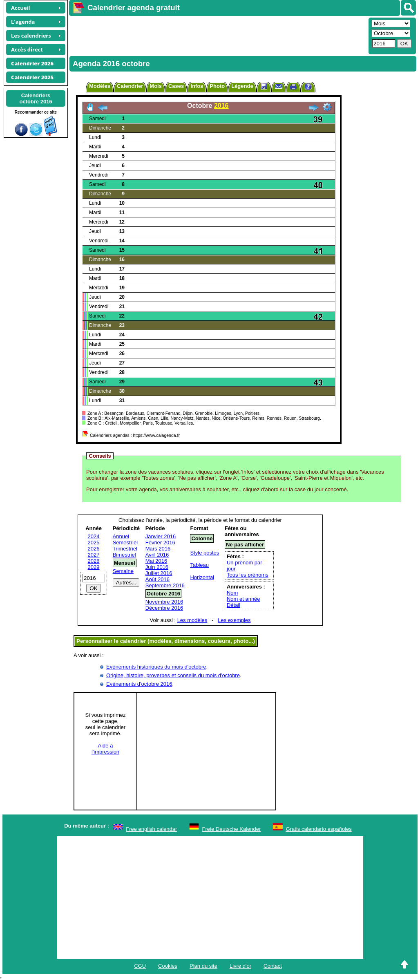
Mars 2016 (158, 549)
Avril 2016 (157, 555)
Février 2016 (160, 543)
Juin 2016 (157, 567)
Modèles (100, 86)
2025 (94, 543)
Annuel (121, 536)
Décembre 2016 (164, 608)
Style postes (204, 553)
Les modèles (192, 620)
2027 (94, 555)
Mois (156, 86)
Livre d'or (240, 966)
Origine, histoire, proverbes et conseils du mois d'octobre (173, 675)
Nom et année (244, 599)
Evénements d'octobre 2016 (139, 684)
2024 (94, 536)
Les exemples (234, 620)
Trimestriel (125, 549)
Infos (197, 86)
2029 (94, 567)
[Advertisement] (218, 35)
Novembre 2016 (164, 602)
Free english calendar (151, 829)
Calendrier (130, 86)
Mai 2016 (156, 561)
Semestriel (125, 543)
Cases (176, 86)
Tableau (199, 565)
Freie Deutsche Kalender (232, 829)
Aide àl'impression (105, 749)
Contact (273, 966)
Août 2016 (157, 579)
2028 (94, 561)
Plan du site (203, 966)
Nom (232, 593)
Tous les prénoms (248, 575)
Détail (233, 605)
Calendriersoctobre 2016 (36, 98)
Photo (217, 86)
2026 (94, 549)
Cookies (168, 966)
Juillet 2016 (159, 573)
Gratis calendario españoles (319, 829)
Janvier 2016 (161, 536)
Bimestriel (124, 555)
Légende (242, 86)
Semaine (123, 571)
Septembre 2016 (165, 585)
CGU (140, 966)
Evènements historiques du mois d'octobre (156, 667)
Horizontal (202, 577)
